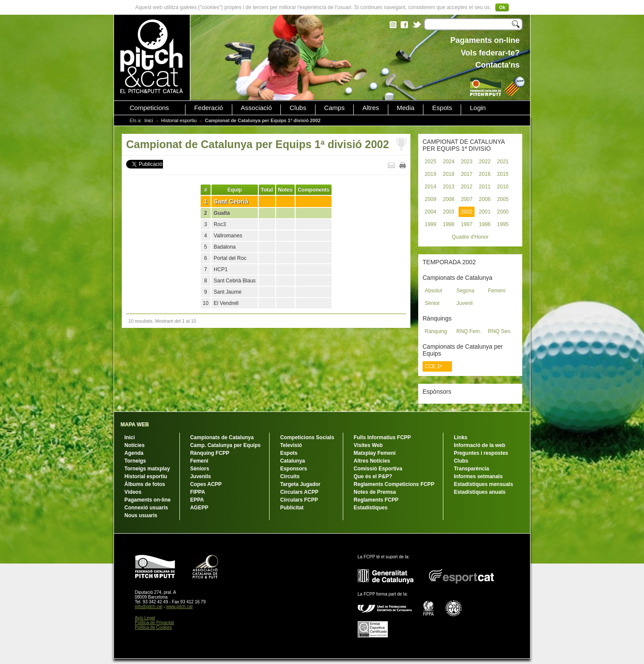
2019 (431, 174)
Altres (371, 108)
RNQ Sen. (500, 331)
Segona (465, 291)
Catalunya (292, 461)
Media (406, 108)
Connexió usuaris (146, 508)
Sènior (432, 303)
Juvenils (201, 476)
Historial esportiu (179, 120)
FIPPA (198, 492)
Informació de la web (480, 445)
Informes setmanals (478, 476)
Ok (502, 7)
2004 (431, 212)
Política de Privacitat (154, 623)
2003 (449, 212)
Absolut (433, 291)
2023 (467, 162)
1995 (503, 224)
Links (460, 437)
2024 (449, 162)
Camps (335, 108)
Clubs (298, 108)
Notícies (135, 445)
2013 (449, 187)
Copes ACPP (206, 484)
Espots (442, 108)
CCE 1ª (433, 366)
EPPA (197, 500)
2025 (431, 162)
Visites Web (368, 445)
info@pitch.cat (149, 607)
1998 (449, 224)
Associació (257, 108)
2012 (467, 187)
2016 (485, 174)
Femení (497, 291)
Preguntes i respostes (481, 453)
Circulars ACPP (299, 492)
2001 (485, 212)
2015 (503, 174)
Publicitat (292, 508)
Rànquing (436, 331)
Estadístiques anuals (480, 492)
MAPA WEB (135, 424)
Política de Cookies (153, 627)
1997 (467, 224)
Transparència (471, 469)
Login (478, 108)
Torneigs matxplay (147, 469)
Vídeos (133, 492)
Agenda (134, 453)
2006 (485, 199)
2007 (467, 199)
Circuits (290, 476)
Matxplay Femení (375, 453)
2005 (503, 199)
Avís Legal (145, 618)
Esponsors (293, 469)
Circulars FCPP (299, 500)
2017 (467, 174)
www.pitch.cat (179, 607)
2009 (431, 199)
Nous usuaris (141, 515)
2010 (503, 187)
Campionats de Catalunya (222, 437)
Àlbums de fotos (145, 484)
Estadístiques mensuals (483, 484)
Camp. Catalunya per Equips (226, 445)
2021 (503, 162)
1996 (485, 224)
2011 (485, 187)
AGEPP (199, 508)
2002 (467, 212)
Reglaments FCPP (376, 500)
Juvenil (464, 303)
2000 (503, 212)
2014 (431, 187)
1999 (431, 224)
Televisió (291, 445)
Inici (149, 120)
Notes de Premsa (375, 492)
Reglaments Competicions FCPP (394, 484)
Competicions (149, 108)
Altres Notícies (372, 461)
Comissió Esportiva (378, 469)
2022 (485, 162)
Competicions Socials (307, 437)
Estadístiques (371, 508)
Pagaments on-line (148, 500)
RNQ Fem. (469, 331)
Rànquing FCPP (210, 453)
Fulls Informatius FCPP (382, 437)
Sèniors (200, 469)
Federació (209, 108)
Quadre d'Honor (470, 237)
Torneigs (135, 461)
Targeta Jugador (300, 484)
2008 (449, 199)
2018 (449, 174)
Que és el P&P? (373, 476)
